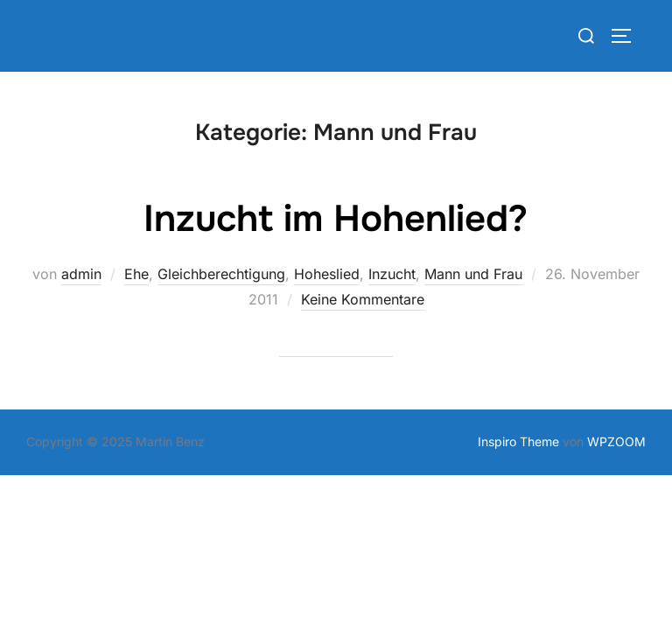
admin (81, 274)
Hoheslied (327, 274)
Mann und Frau (473, 274)
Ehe (136, 274)
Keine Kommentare (363, 299)
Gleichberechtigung (221, 274)
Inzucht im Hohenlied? (336, 219)
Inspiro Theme (518, 441)
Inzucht (392, 274)
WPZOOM (616, 441)
